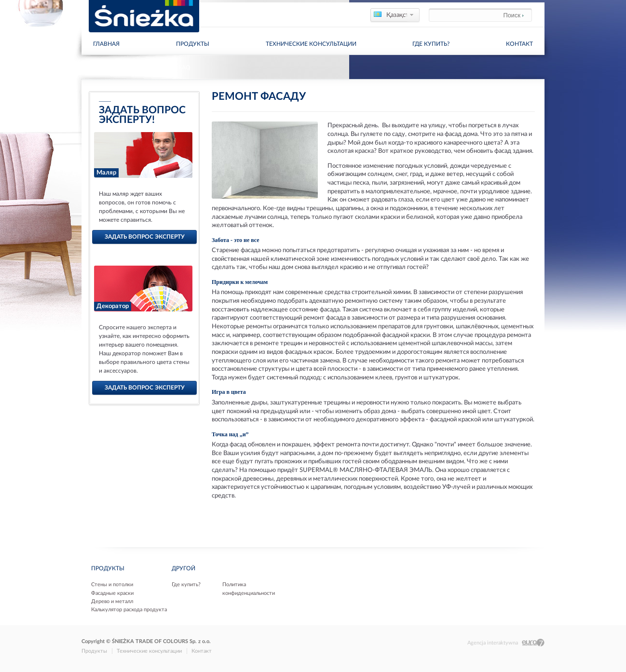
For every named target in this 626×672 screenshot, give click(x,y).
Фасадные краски (112, 593)
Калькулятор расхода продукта (129, 610)
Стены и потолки (112, 585)
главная (106, 44)
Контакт (519, 44)
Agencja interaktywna (493, 643)
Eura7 (533, 643)
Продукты (193, 44)
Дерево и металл (112, 601)
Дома (89, 67)
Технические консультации (311, 44)
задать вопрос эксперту (145, 237)
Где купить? (431, 44)
